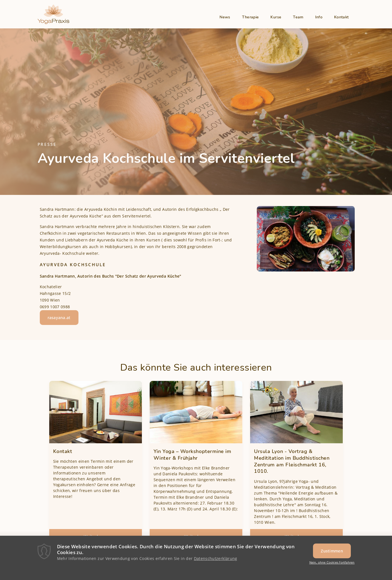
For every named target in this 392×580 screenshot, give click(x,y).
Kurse (276, 17)
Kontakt (341, 17)
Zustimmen (332, 551)
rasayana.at (59, 318)
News (225, 17)
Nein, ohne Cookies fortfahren (332, 563)
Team (298, 17)
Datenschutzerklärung (216, 559)
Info (319, 17)
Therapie (251, 17)
